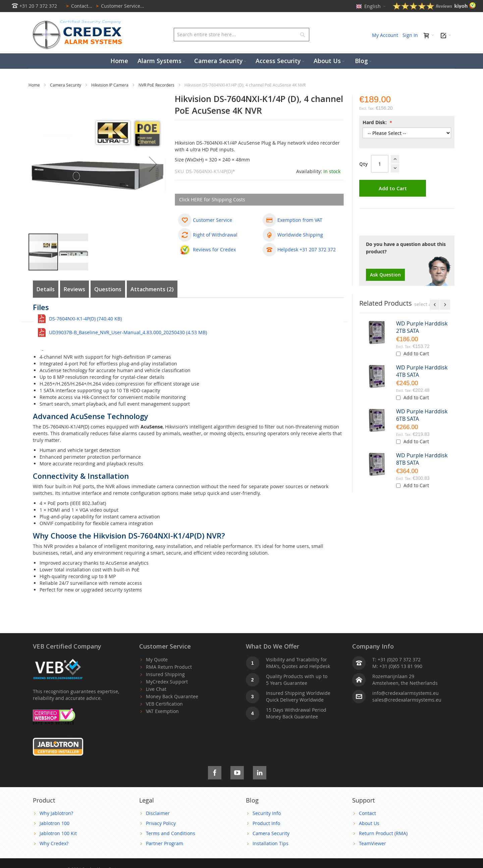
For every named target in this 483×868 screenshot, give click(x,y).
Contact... (78, 6)
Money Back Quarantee (172, 696)
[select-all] (424, 304)
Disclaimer (158, 813)
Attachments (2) (152, 289)
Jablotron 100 (55, 823)
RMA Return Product (169, 667)
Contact (367, 813)
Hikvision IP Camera (110, 85)
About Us (369, 823)
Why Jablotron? (56, 813)
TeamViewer (372, 843)
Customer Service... (119, 6)
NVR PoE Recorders (157, 85)
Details (46, 289)
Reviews (74, 289)
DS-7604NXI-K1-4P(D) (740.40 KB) (85, 319)
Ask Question (385, 275)
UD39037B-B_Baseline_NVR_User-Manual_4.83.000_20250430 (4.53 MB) (128, 332)
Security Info (267, 813)
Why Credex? (54, 843)
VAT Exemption (162, 711)
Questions (108, 289)
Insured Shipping (165, 674)
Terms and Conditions (171, 833)
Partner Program (165, 843)
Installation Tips (271, 843)
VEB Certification (164, 704)
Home (35, 85)
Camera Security (66, 85)
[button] (153, 164)
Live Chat (156, 689)
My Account (385, 35)
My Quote (157, 659)
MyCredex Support (167, 682)
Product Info (266, 823)
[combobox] (241, 35)
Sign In (410, 35)
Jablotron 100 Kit (58, 833)
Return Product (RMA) (383, 833)
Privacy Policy (161, 823)
